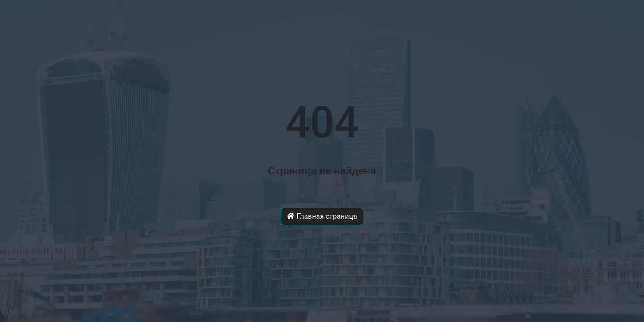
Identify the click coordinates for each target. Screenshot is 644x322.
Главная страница (322, 216)
